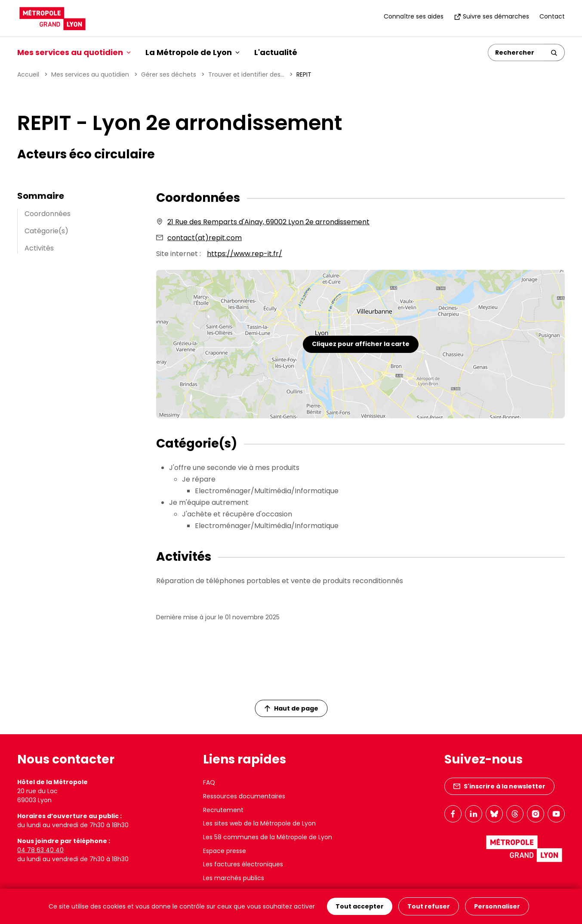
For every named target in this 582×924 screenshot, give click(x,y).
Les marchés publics (234, 878)
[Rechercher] (516, 53)
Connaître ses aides (414, 16)
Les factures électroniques (243, 864)
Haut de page (291, 708)
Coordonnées (48, 214)
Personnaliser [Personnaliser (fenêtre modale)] (497, 906)
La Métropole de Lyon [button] (192, 52)
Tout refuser (429, 906)
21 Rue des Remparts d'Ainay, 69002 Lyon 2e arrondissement (268, 222)
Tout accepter (360, 906)
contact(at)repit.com (205, 238)
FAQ (209, 782)
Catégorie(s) (46, 231)
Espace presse (225, 851)
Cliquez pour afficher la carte (361, 344)
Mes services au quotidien (90, 74)
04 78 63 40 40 (40, 850)
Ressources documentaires (244, 796)
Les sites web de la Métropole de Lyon (259, 823)
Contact (552, 16)
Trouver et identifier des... (246, 74)
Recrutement (223, 810)
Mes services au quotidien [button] (74, 52)
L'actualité (276, 52)
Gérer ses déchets (169, 74)
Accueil (28, 74)
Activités (39, 248)
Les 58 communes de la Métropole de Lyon (268, 837)
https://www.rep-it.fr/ (245, 254)
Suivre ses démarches (491, 16)
